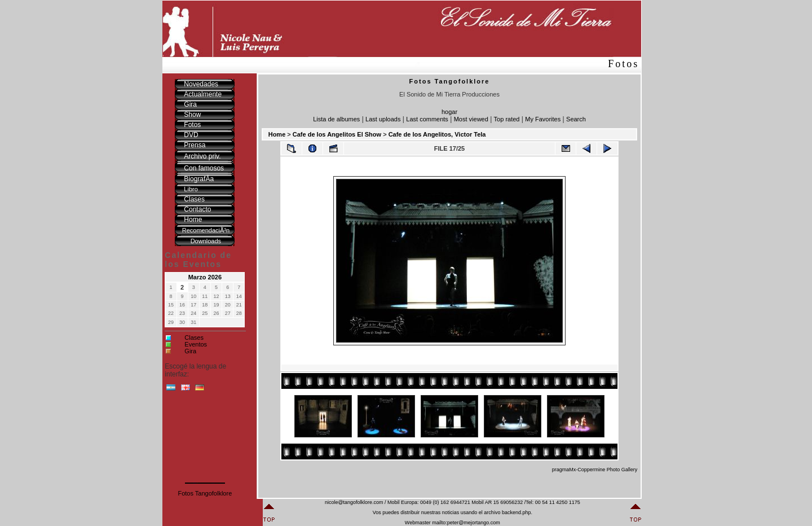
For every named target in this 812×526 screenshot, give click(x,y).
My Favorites (543, 119)
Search (576, 119)
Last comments (427, 119)
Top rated (507, 119)
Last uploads (383, 119)
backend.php (517, 512)
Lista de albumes (336, 119)
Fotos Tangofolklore (205, 493)
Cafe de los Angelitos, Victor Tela (437, 134)
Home (277, 134)
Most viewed (471, 119)
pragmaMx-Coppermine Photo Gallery (595, 470)
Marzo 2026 (205, 277)
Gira (190, 351)
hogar (449, 112)
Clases (194, 337)
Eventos (196, 344)
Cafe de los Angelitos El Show (337, 134)
